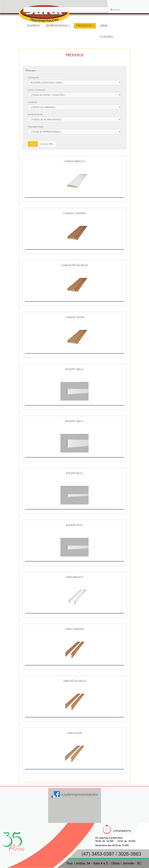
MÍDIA (104, 26)
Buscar (115, 9)
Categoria (33, 77)
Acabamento (35, 114)
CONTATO (106, 37)
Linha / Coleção (37, 90)
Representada (36, 127)
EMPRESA (34, 26)
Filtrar (33, 144)
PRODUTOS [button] (85, 26)
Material (32, 102)
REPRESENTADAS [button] (58, 26)
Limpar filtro (47, 144)
